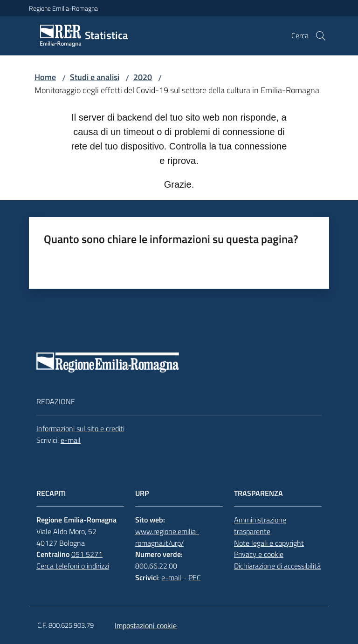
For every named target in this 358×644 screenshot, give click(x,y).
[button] (321, 36)
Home (45, 77)
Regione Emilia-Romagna (63, 8)
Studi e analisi (95, 77)
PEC (195, 577)
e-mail (71, 440)
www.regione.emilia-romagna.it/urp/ (167, 537)
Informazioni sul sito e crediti (80, 428)
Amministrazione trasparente (260, 525)
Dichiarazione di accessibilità (277, 566)
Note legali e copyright (269, 543)
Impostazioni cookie (146, 625)
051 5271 (87, 554)
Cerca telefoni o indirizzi (73, 566)
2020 (143, 77)
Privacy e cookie (259, 554)
